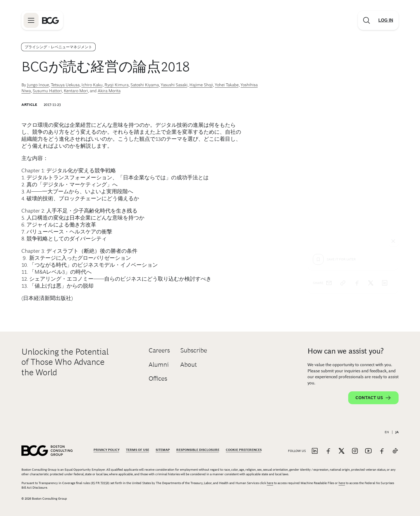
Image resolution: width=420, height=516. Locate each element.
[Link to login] (386, 20)
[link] (343, 186)
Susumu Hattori (47, 91)
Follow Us (297, 451)
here (270, 483)
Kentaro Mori (76, 91)
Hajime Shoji (201, 85)
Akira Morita (109, 91)
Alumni (159, 364)
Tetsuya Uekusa (65, 85)
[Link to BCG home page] (50, 20)
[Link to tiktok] (395, 451)
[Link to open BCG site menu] (31, 20)
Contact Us (373, 398)
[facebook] (357, 186)
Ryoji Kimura (117, 85)
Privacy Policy (106, 450)
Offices (158, 378)
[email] (329, 186)
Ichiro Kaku (92, 85)
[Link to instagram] (355, 451)
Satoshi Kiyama (145, 85)
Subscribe (194, 350)
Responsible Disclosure (198, 450)
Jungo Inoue (38, 85)
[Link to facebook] (328, 451)
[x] (371, 186)
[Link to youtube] (368, 451)
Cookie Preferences (244, 450)
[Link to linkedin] (315, 451)
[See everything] (393, 144)
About (189, 364)
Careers (159, 350)
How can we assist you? (346, 351)
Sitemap (163, 450)
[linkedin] (385, 186)
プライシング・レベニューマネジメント (58, 47)
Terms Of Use (138, 450)
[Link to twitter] (342, 451)
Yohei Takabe (227, 85)
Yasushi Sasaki (174, 85)
